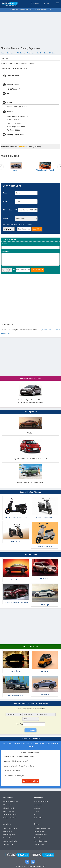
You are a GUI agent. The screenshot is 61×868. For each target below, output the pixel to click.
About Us (37, 828)
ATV (35, 815)
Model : (6, 218)
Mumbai (6, 805)
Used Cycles (13, 818)
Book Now (37, 229)
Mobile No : (7, 210)
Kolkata (6, 818)
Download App (46, 828)
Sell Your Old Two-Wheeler (31, 739)
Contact (36, 835)
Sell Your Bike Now (30, 781)
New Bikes (44, 10)
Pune (12, 805)
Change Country (39, 844)
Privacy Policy (42, 841)
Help (35, 831)
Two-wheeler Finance (10, 828)
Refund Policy (38, 838)
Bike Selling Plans (9, 835)
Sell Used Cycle (8, 844)
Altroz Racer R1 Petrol (45, 170)
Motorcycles (38, 805)
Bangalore (7, 802)
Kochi (12, 808)
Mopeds (36, 811)
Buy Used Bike (20, 10)
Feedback (43, 835)
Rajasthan (35, 3)
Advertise (41, 831)
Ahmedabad (7, 815)
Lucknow (11, 811)
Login (46, 3)
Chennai (6, 808)
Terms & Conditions (26, 225)
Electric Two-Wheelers (41, 802)
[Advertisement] (30, 29)
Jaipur (15, 815)
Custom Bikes (38, 818)
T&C (35, 841)
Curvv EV (16, 170)
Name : (6, 193)
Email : (6, 201)
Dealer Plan (36, 10)
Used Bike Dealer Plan (10, 841)
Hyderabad (15, 802)
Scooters (37, 808)
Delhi (5, 811)
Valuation (29, 10)
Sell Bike (12, 10)
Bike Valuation (8, 831)
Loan (50, 10)
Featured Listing (8, 838)
